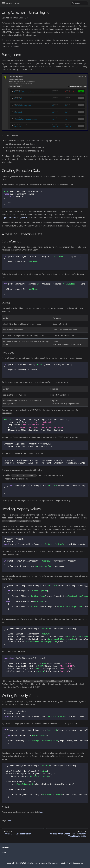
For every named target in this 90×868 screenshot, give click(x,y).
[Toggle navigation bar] (4, 3)
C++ (10, 820)
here (41, 812)
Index (4, 852)
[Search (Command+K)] (79, 3)
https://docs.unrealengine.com (15, 218)
